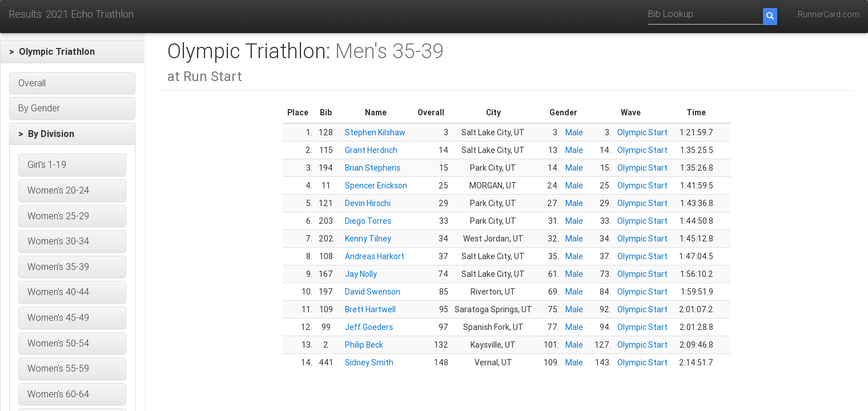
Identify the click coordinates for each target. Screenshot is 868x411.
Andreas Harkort (375, 256)
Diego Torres (368, 221)
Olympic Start (642, 132)
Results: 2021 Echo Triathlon (71, 14)
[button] (72, 52)
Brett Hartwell (370, 309)
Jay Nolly (361, 274)
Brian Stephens (373, 168)
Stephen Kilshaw (375, 132)
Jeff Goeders (369, 327)
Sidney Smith (369, 362)
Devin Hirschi (368, 203)
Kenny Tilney (368, 239)
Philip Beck (364, 345)
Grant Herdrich (371, 150)
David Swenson (373, 292)
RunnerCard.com (829, 14)
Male (574, 132)
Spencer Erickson (376, 186)
